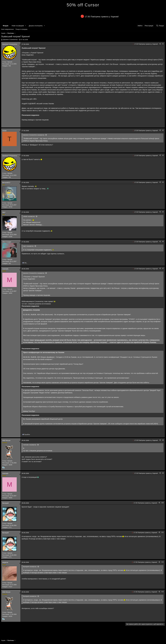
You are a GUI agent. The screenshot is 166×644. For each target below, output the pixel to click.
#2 (163, 130)
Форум (6, 26)
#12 (163, 562)
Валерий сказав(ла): (30, 567)
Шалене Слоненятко (10, 40)
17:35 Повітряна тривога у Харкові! (102, 17)
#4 (163, 182)
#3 (163, 155)
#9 (163, 473)
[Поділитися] (160, 44)
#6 (163, 242)
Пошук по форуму (21, 29)
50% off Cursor (83, 5)
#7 (163, 269)
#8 (163, 440)
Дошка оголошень (36, 26)
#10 (163, 503)
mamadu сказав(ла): (30, 445)
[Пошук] (160, 26)
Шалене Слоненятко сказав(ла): (34, 135)
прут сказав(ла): (28, 246)
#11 (163, 532)
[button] (26, 26)
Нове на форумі (18, 26)
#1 (163, 44)
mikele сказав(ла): (29, 216)
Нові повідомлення (7, 29)
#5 (163, 212)
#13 (163, 592)
